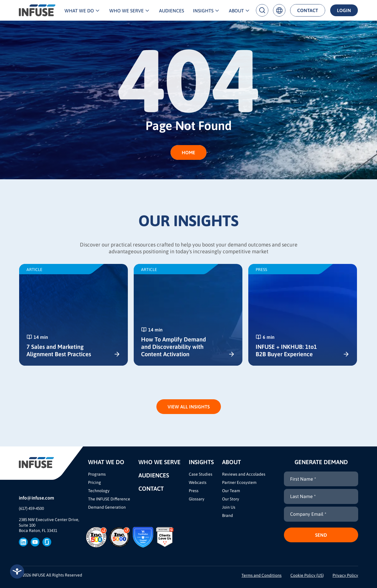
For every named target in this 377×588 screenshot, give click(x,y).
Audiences (172, 11)
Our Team (231, 491)
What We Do (79, 11)
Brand (228, 515)
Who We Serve (127, 11)
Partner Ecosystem (239, 482)
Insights (203, 11)
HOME (188, 152)
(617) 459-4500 (31, 508)
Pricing (95, 482)
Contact (308, 10)
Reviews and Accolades (244, 474)
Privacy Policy (345, 575)
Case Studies (201, 474)
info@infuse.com (37, 498)
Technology (99, 491)
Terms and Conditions (262, 575)
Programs (97, 474)
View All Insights (189, 407)
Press (194, 491)
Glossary (197, 499)
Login (344, 10)
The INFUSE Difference (109, 499)
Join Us (229, 507)
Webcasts (198, 482)
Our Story (231, 499)
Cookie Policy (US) (307, 575)
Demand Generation (107, 507)
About (236, 11)
